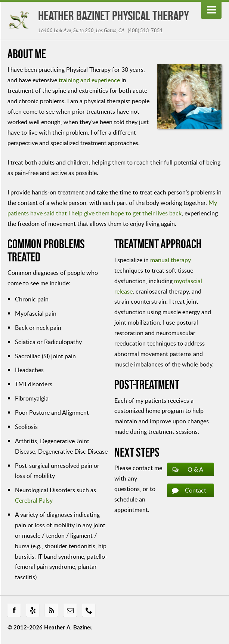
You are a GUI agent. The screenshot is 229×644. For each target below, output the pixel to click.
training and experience (89, 80)
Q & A (195, 469)
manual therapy (171, 260)
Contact (196, 490)
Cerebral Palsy (34, 500)
